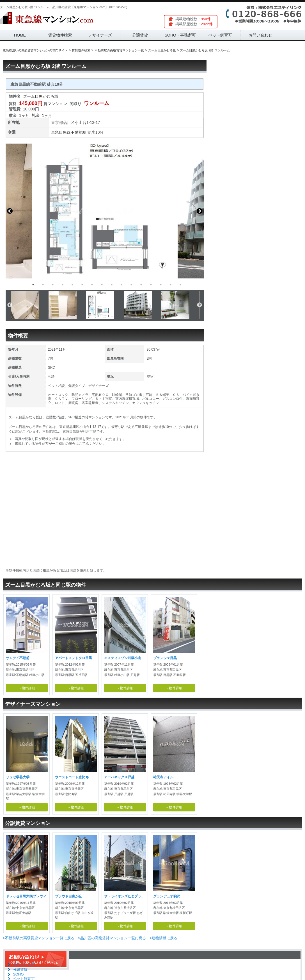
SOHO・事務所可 (180, 35)
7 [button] (92, 285)
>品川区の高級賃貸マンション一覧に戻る (112, 938)
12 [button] (141, 285)
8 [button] (102, 285)
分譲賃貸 (140, 35)
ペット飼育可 (220, 35)
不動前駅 (79, 132)
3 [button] (53, 285)
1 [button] (33, 285)
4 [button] (63, 285)
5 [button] (72, 285)
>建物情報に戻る (163, 938)
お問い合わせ (260, 35)
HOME (20, 35)
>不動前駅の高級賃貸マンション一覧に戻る (39, 938)
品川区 (69, 122)
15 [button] (171, 285)
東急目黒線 (61, 132)
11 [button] (131, 285)
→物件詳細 (27, 688)
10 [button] (121, 285)
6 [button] (82, 285)
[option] (105, 211)
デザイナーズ (100, 35)
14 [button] (161, 285)
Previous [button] (10, 211)
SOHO (18, 974)
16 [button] (180, 285)
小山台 (81, 122)
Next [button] (199, 211)
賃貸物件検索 (60, 35)
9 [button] (112, 285)
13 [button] (151, 285)
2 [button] (43, 285)
